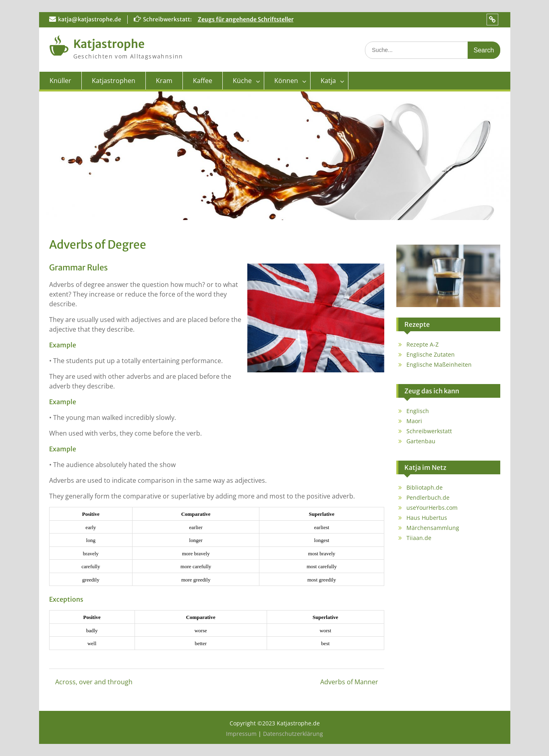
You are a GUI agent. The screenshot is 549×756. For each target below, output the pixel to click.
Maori (414, 421)
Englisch (418, 411)
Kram (164, 81)
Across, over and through (94, 682)
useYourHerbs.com (432, 508)
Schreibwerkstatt (429, 431)
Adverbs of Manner (349, 682)
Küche (242, 81)
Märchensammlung (433, 528)
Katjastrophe (109, 44)
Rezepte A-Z (423, 344)
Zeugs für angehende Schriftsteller (246, 19)
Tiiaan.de (419, 538)
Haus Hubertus (427, 518)
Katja (328, 81)
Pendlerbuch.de (428, 497)
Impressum (242, 734)
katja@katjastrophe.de (90, 19)
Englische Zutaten (431, 354)
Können (286, 81)
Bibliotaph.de (425, 487)
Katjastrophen (114, 81)
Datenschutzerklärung (293, 734)
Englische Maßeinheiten (439, 364)
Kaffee (203, 81)
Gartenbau (421, 441)
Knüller (60, 81)
